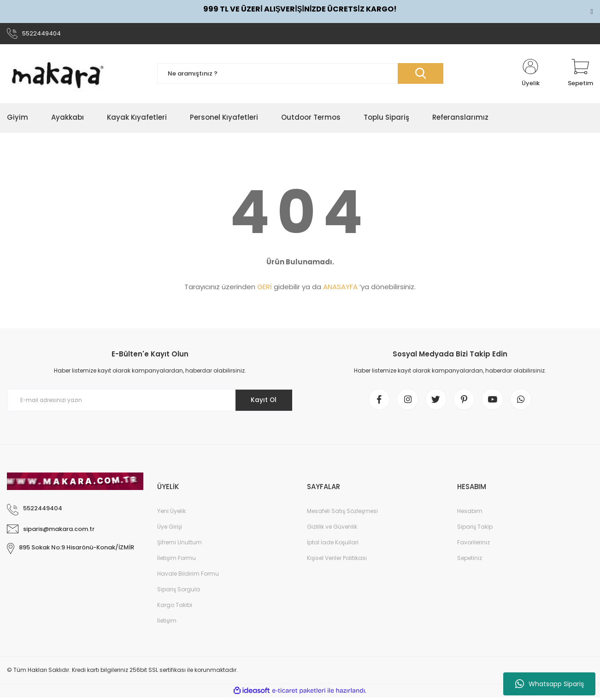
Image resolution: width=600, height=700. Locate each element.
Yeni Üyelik (171, 514)
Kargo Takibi (175, 608)
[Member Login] (530, 75)
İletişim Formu (176, 561)
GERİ (265, 288)
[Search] (300, 75)
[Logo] (58, 75)
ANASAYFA (340, 288)
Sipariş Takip (475, 529)
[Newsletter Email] (150, 402)
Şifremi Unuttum (179, 545)
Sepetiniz (470, 561)
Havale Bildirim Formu (188, 576)
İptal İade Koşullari (333, 545)
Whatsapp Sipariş (550, 684)
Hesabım (470, 514)
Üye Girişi (170, 529)
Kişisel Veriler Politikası (337, 561)
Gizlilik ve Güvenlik (332, 529)
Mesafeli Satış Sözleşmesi (342, 514)
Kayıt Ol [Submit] (262, 401)
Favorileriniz (474, 545)
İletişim (167, 623)
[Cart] (580, 75)
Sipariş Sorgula (179, 592)
